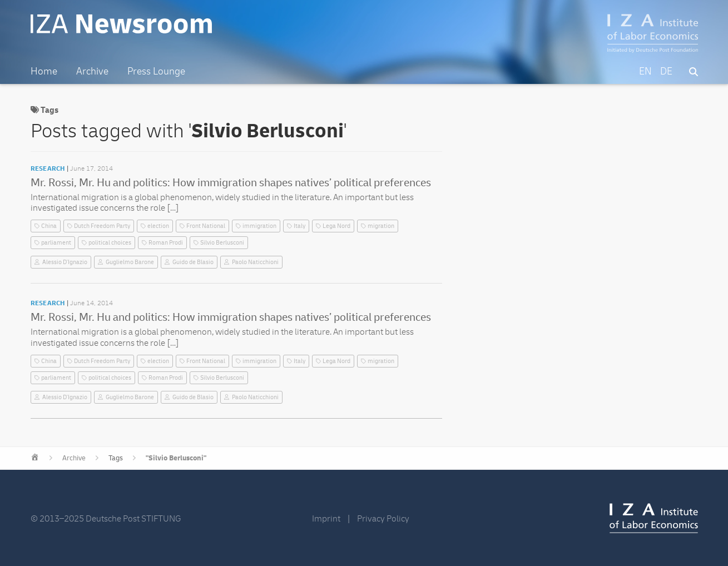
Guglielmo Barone (130, 262)
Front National (206, 226)
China (49, 226)
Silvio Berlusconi (222, 243)
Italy (299, 226)
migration (381, 226)
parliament (56, 243)
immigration (259, 226)
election (158, 226)
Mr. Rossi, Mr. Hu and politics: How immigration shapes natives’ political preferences (231, 183)
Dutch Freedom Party (102, 226)
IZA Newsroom (121, 24)
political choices (110, 243)
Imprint (326, 519)
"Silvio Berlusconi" (176, 458)
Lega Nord (336, 226)
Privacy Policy (383, 519)
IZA (654, 518)
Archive (74, 458)
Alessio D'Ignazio (65, 262)
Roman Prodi (166, 243)
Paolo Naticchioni (255, 262)
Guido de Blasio (193, 262)
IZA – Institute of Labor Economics (653, 33)
